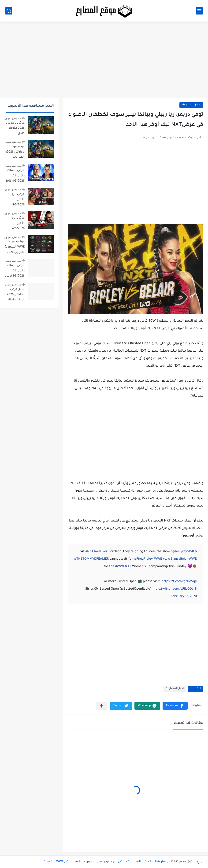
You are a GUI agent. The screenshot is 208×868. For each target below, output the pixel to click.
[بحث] (9, 11)
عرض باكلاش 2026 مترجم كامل (15, 128)
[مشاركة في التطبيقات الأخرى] (102, 706)
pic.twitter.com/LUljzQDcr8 (176, 589)
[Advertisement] (104, 61)
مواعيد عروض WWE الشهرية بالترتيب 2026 (15, 247)
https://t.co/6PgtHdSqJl (179, 582)
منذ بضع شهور (13, 118)
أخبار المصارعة (191, 105)
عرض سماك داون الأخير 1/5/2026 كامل (15, 271)
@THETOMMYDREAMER (91, 559)
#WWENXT (123, 567)
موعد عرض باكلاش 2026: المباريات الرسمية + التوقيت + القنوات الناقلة (15, 153)
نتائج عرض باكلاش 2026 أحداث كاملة (16, 295)
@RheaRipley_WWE (148, 559)
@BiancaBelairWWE (182, 559)
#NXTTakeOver (97, 552)
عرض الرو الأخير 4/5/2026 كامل (18, 224)
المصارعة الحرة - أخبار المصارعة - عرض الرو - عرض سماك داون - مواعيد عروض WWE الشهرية (107, 862)
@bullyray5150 (183, 552)
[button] (175, 706)
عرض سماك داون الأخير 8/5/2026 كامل (15, 176)
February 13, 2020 (184, 596)
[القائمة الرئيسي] (199, 11)
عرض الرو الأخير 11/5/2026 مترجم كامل (17, 200)
